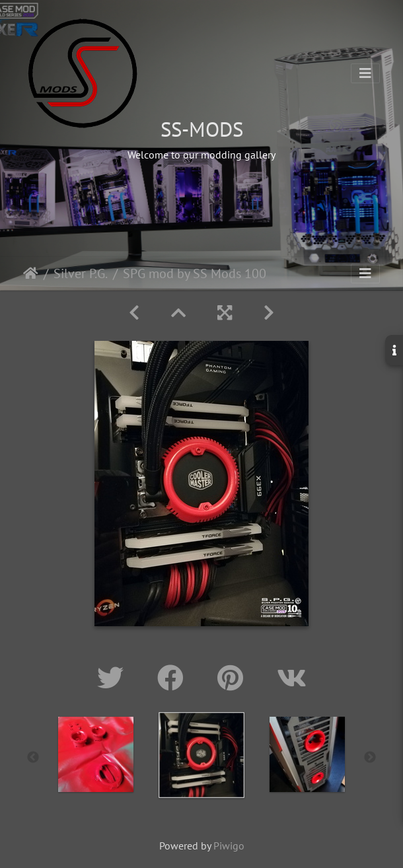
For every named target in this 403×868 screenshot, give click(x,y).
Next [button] (370, 758)
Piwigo (229, 846)
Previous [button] (33, 758)
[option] (96, 754)
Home (31, 273)
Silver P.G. (81, 273)
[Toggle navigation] (365, 73)
